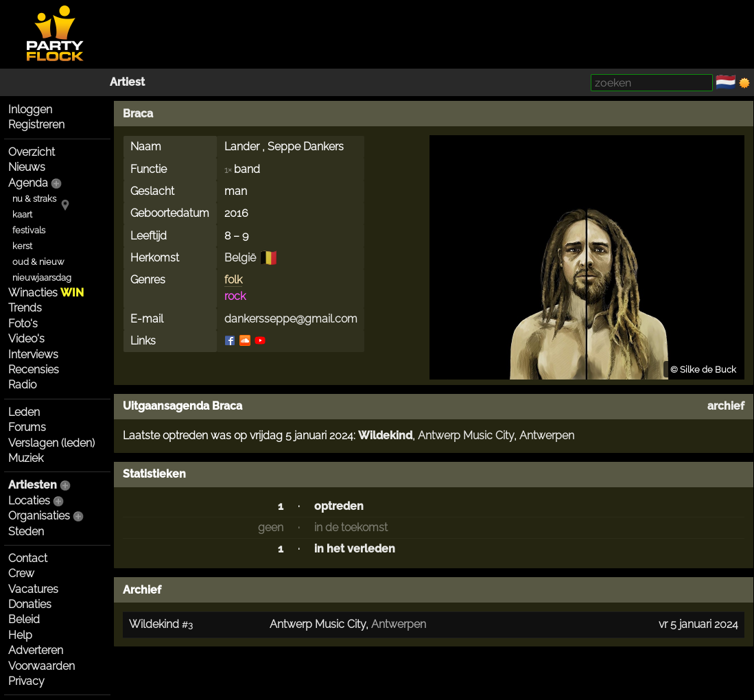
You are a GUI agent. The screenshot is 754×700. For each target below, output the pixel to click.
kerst (22, 246)
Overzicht (32, 152)
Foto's (23, 324)
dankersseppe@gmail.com (291, 319)
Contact (28, 558)
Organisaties (39, 516)
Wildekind (385, 435)
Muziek (26, 458)
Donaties (30, 604)
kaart (22, 214)
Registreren (36, 125)
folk (233, 280)
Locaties (29, 501)
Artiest (127, 82)
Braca (138, 114)
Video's (26, 339)
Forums (27, 427)
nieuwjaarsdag (42, 278)
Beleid (24, 619)
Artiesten (33, 485)
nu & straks (34, 199)
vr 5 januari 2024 (698, 624)
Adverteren (36, 650)
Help (20, 635)
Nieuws (27, 167)
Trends (25, 308)
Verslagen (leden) (51, 443)
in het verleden (355, 549)
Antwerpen (547, 435)
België (240, 258)
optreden (339, 506)
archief (726, 406)
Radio (22, 385)
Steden (26, 532)
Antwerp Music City (466, 435)
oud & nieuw (38, 262)
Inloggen (30, 109)
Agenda (28, 183)
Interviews (33, 354)
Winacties (46, 293)
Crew (21, 573)
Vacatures (33, 589)
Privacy (26, 681)
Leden (24, 412)
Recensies (34, 370)
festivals (29, 230)
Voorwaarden (42, 666)
